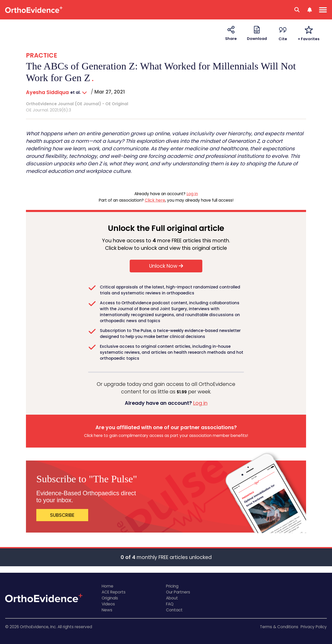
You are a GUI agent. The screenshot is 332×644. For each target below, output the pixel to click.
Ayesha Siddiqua (47, 92)
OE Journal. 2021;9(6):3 (49, 110)
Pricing (172, 586)
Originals (110, 598)
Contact (174, 610)
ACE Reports (114, 592)
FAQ (170, 604)
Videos (108, 604)
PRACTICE (41, 55)
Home (108, 586)
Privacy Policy (314, 627)
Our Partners (178, 592)
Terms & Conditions (279, 627)
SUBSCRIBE (62, 515)
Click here (155, 200)
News (107, 610)
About (172, 598)
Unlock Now (166, 266)
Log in (192, 194)
